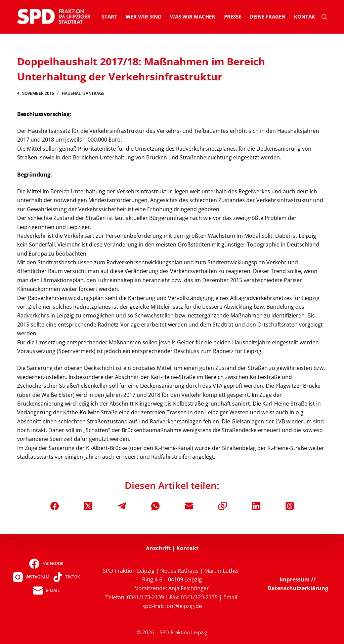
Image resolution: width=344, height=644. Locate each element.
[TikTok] (66, 577)
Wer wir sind (144, 16)
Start (110, 16)
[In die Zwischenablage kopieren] (223, 506)
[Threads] (290, 506)
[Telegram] (122, 506)
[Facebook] (55, 506)
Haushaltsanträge (83, 93)
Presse (233, 16)
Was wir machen (193, 16)
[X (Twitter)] (88, 506)
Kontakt (306, 16)
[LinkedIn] (256, 506)
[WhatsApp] (155, 506)
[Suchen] (324, 17)
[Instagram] (31, 577)
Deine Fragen (268, 16)
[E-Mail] (189, 506)
